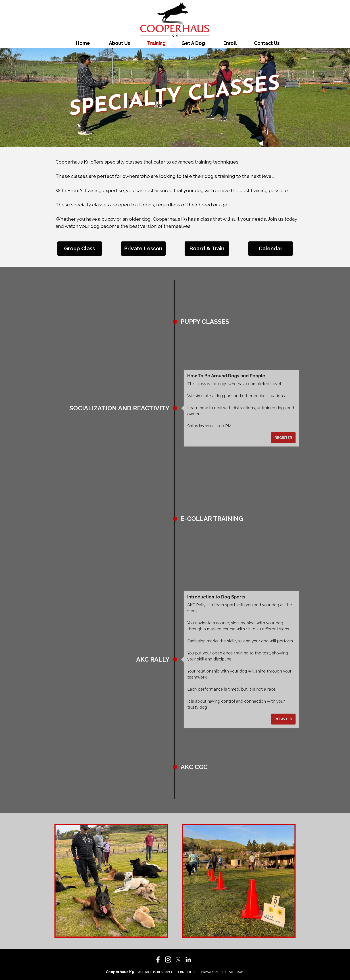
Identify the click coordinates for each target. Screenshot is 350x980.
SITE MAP (236, 972)
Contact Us (267, 43)
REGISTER (149, 354)
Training (156, 43)
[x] (178, 959)
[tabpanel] (175, 198)
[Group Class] (80, 249)
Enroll (230, 43)
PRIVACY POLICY (214, 972)
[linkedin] (188, 959)
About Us (120, 43)
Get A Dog (193, 43)
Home (83, 43)
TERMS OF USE (187, 972)
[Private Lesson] (143, 249)
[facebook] (158, 959)
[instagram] (168, 959)
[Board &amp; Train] (207, 249)
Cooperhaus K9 (120, 972)
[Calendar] (271, 249)
